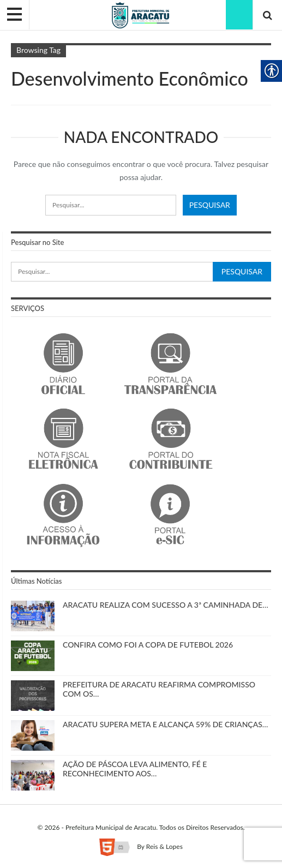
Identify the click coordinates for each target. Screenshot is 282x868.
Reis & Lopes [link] (164, 846)
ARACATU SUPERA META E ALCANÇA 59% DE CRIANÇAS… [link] (165, 724)
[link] (141, 14)
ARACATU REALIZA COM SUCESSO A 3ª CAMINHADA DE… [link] (166, 605)
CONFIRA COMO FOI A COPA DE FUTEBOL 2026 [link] (148, 645)
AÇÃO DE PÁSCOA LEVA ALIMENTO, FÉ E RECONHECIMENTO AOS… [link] (135, 769)
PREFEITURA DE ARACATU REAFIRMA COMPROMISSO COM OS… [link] (159, 689)
